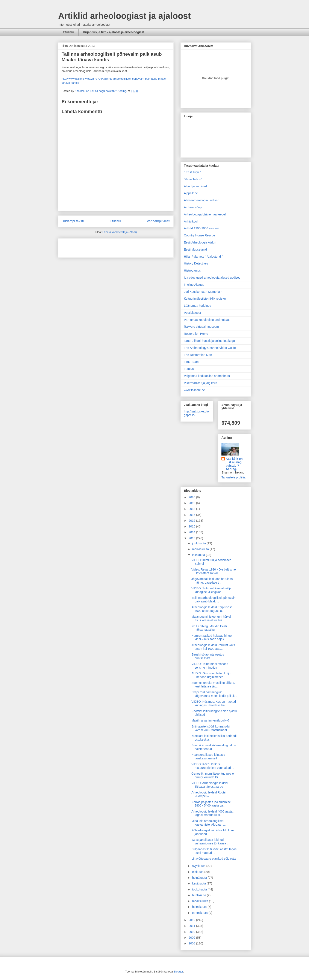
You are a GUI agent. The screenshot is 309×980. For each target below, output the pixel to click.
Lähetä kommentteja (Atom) (120, 232)
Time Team (191, 362)
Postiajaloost (192, 313)
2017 (192, 515)
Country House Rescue (199, 235)
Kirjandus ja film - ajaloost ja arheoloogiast (114, 32)
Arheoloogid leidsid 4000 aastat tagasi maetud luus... (212, 813)
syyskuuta (199, 866)
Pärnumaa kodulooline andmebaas (207, 320)
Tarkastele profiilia (233, 477)
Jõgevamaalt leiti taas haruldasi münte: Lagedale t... (212, 581)
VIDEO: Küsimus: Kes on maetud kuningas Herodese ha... (214, 703)
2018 (192, 509)
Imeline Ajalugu (194, 285)
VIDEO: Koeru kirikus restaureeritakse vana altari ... (213, 766)
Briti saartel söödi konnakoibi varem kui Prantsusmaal (211, 728)
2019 (192, 503)
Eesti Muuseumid (195, 249)
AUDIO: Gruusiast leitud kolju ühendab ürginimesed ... (211, 675)
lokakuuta (199, 555)
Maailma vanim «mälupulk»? (210, 720)
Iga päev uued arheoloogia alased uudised (212, 278)
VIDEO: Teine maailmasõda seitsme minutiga (210, 666)
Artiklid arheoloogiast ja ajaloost (124, 16)
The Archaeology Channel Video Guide (210, 348)
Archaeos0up (193, 207)
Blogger (178, 972)
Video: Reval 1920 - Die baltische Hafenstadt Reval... (214, 571)
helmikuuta (200, 907)
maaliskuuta (201, 901)
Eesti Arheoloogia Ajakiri (200, 242)
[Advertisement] (87, 246)
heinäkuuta (200, 878)
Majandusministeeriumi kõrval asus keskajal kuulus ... (211, 618)
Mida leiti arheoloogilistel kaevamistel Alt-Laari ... (209, 823)
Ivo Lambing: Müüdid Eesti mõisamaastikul (209, 628)
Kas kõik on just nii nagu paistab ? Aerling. (101, 91)
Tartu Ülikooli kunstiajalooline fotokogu (209, 341)
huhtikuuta (199, 895)
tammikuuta (200, 913)
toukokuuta (200, 889)
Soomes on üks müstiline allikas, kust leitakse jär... (213, 685)
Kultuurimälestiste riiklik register (205, 299)
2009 (192, 938)
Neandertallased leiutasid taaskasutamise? (208, 757)
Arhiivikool (191, 221)
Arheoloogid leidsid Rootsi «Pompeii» (209, 794)
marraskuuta (201, 549)
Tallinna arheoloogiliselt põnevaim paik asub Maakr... (214, 600)
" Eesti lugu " (192, 172)
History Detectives (196, 263)
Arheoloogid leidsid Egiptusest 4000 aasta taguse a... (212, 609)
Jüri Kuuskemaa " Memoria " (203, 292)
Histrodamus (192, 270)
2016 (192, 521)
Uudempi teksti (73, 221)
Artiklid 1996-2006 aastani (201, 228)
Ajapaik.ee (191, 193)
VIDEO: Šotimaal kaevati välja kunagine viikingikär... (211, 590)
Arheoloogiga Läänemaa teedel (205, 214)
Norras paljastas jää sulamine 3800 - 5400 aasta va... (211, 804)
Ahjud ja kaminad (195, 186)
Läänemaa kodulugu (198, 306)
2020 (192, 497)
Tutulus (189, 369)
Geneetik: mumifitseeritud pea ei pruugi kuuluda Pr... (213, 775)
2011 (192, 926)
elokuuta (198, 872)
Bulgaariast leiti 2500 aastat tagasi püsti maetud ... (214, 851)
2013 (192, 538)
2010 (192, 932)
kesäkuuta (199, 883)
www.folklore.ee (194, 390)
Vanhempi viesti (158, 221)
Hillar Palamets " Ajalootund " (203, 257)
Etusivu (68, 32)
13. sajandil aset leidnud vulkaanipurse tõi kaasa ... (210, 842)
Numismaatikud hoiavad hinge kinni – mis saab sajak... (212, 637)
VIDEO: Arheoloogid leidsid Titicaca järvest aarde (210, 785)
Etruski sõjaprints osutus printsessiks (208, 656)
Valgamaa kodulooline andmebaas (207, 376)
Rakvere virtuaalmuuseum (201, 327)
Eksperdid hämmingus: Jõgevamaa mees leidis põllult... (214, 694)
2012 (192, 920)
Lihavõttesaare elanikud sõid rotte (214, 859)
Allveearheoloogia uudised (201, 200)
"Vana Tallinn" (193, 179)
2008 (192, 943)
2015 (192, 526)
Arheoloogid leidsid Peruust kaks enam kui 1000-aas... (213, 647)
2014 (192, 532)
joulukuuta (199, 543)
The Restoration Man (198, 355)
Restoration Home (196, 334)
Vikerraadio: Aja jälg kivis (201, 383)
